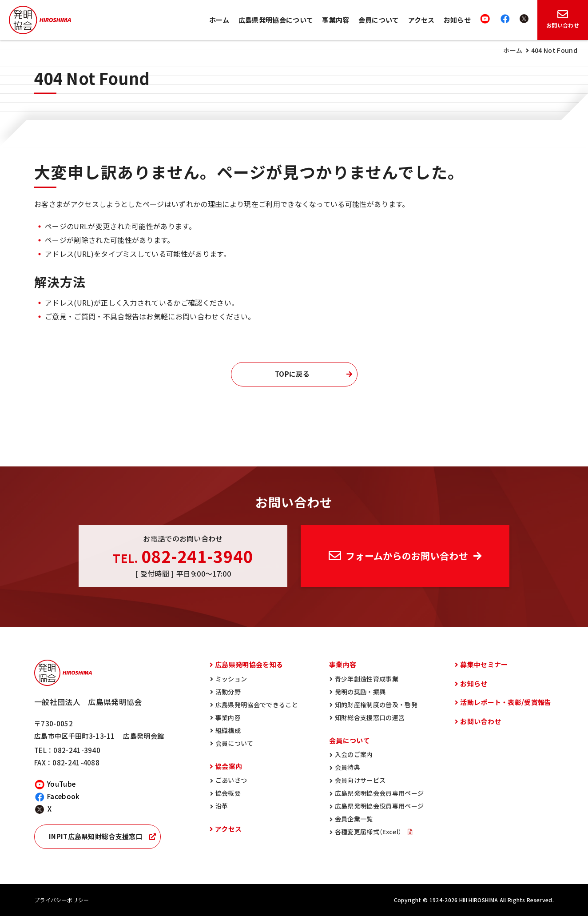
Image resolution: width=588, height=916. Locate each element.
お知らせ (457, 20)
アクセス (421, 20)
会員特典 (348, 767)
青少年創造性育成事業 (367, 679)
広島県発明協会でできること (257, 705)
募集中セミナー (484, 665)
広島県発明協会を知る (249, 665)
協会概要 (228, 793)
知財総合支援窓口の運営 (370, 717)
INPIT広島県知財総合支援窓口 (96, 836)
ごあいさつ (231, 780)
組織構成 (228, 730)
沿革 (222, 806)
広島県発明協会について (276, 20)
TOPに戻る (292, 374)
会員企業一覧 (354, 819)
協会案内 (228, 766)
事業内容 (336, 20)
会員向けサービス (360, 780)
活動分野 (228, 692)
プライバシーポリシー (62, 900)
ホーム (219, 20)
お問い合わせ (481, 721)
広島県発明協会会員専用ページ (379, 793)
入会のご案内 (354, 754)
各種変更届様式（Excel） (369, 832)
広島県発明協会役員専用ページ (379, 806)
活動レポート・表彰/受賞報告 (506, 702)
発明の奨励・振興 (360, 692)
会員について (379, 20)
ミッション (231, 679)
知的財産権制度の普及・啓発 (376, 705)
